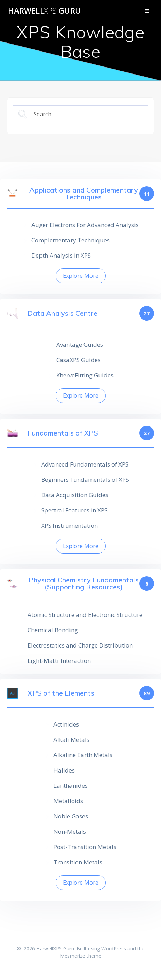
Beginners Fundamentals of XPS (85, 480)
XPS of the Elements (61, 693)
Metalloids (68, 801)
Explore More (81, 276)
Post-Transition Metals (85, 847)
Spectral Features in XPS (74, 510)
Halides (64, 770)
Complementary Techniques (71, 240)
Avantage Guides (80, 344)
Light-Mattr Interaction (59, 661)
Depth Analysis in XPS (61, 255)
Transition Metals (78, 862)
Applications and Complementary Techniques (84, 194)
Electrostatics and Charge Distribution (80, 645)
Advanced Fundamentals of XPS (85, 464)
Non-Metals (70, 832)
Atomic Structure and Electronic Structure (85, 615)
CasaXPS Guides (78, 360)
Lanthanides (71, 786)
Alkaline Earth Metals (83, 755)
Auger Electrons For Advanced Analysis (85, 225)
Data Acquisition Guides (75, 495)
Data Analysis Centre (63, 313)
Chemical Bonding (53, 630)
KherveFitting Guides (85, 375)
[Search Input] (86, 114)
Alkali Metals (71, 740)
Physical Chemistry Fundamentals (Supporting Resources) (84, 583)
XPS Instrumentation (69, 526)
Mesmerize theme (81, 956)
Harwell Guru (45, 11)
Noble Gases (71, 816)
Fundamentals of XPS (63, 433)
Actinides (66, 724)
